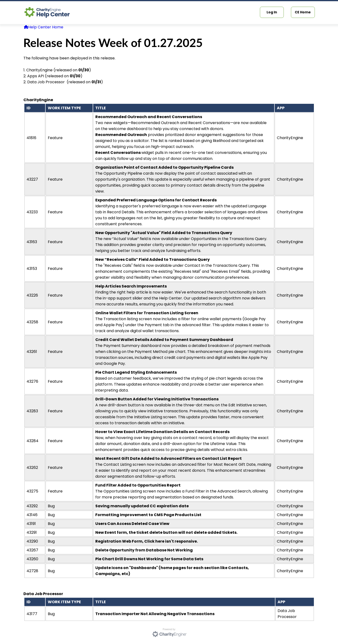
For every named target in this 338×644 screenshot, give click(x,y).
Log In (272, 12)
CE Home (303, 12)
